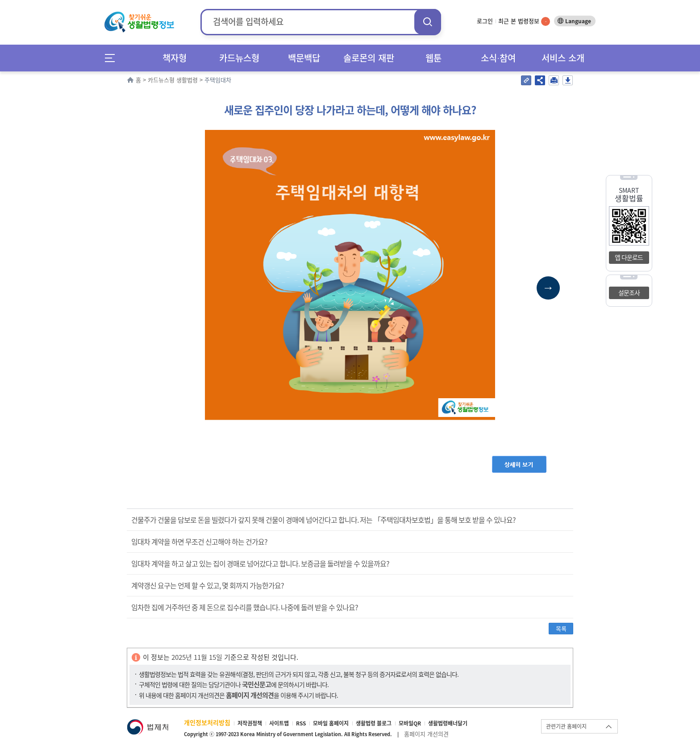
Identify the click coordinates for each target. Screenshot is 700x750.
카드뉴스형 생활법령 (173, 80)
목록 (561, 628)
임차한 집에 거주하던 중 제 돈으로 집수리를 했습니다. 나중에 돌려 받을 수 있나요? (245, 607)
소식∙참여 (498, 58)
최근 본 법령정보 (524, 21)
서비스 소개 (563, 58)
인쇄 (554, 80)
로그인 (485, 21)
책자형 (175, 58)
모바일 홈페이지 (331, 723)
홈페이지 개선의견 (426, 734)
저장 (568, 80)
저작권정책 (250, 723)
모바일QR (410, 723)
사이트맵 (279, 723)
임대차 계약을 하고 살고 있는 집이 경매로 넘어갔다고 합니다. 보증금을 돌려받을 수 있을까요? (260, 563)
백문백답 (304, 58)
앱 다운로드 (629, 257)
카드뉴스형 (239, 58)
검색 (428, 22)
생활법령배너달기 (448, 723)
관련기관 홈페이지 (566, 726)
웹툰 (433, 58)
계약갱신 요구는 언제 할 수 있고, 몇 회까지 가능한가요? (208, 585)
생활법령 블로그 (374, 723)
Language (578, 21)
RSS (301, 723)
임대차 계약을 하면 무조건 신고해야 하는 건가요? (199, 542)
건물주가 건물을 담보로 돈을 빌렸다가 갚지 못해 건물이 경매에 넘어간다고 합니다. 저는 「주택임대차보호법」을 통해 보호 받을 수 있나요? (323, 520)
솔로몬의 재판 (369, 58)
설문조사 (629, 292)
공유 (540, 80)
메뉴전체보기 (113, 58)
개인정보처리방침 (207, 722)
